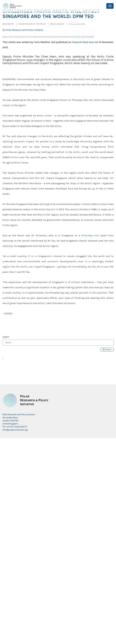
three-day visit (90, 235)
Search (107, 350)
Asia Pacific (8, 24)
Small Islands (57, 24)
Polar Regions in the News (32, 24)
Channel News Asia (83, 42)
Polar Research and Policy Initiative (24, 30)
